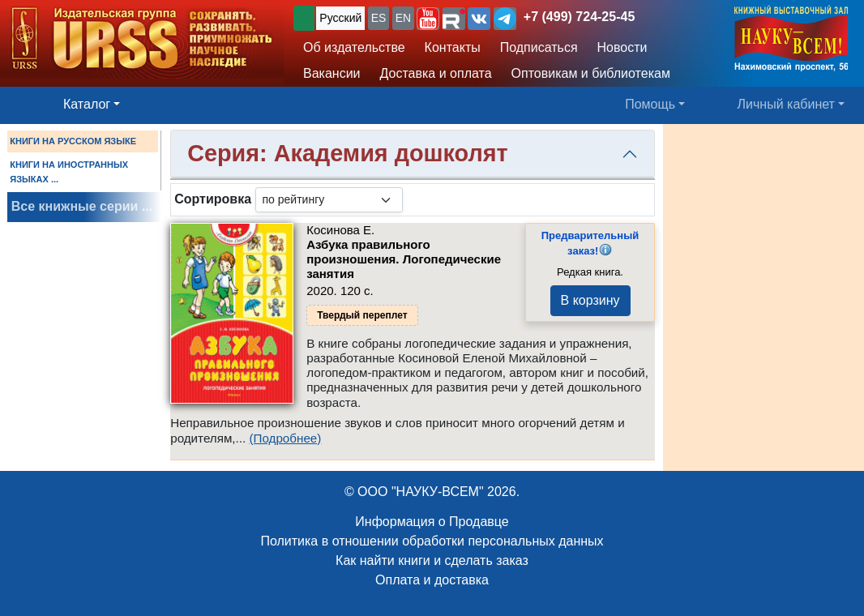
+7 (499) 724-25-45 (579, 17)
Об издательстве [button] (354, 47)
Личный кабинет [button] (786, 104)
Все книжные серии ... (82, 206)
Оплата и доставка (432, 580)
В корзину (590, 300)
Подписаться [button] (539, 47)
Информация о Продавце (432, 522)
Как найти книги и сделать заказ (432, 560)
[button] (428, 19)
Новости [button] (622, 47)
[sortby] (329, 200)
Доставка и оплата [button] (436, 73)
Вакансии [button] (332, 73)
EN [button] (403, 18)
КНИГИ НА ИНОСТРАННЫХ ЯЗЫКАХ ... (69, 172)
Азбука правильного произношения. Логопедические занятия (404, 259)
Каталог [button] (87, 104)
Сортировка (213, 199)
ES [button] (379, 18)
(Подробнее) (285, 438)
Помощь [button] (650, 104)
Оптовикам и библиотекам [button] (591, 73)
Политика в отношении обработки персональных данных (432, 541)
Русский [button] (340, 18)
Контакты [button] (453, 47)
